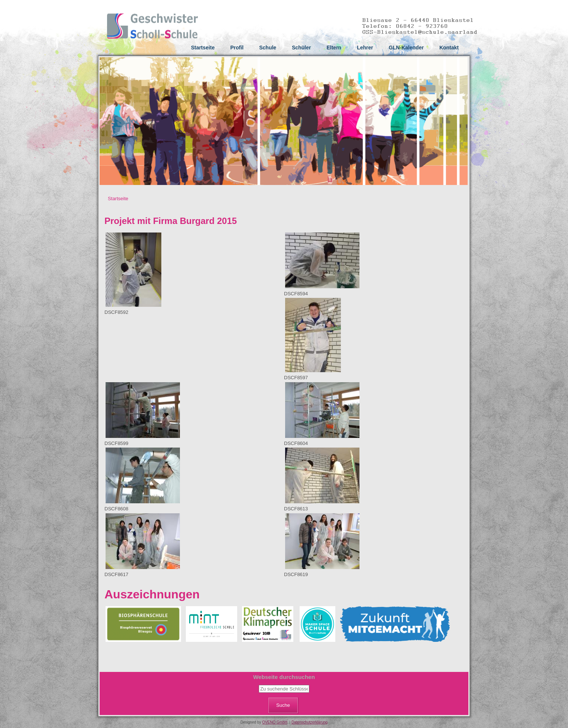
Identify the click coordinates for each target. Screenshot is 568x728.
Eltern (334, 48)
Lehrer (365, 48)
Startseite (203, 48)
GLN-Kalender (406, 48)
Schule (268, 48)
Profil (237, 48)
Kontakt (449, 48)
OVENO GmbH (275, 722)
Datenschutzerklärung (309, 722)
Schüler (301, 48)
